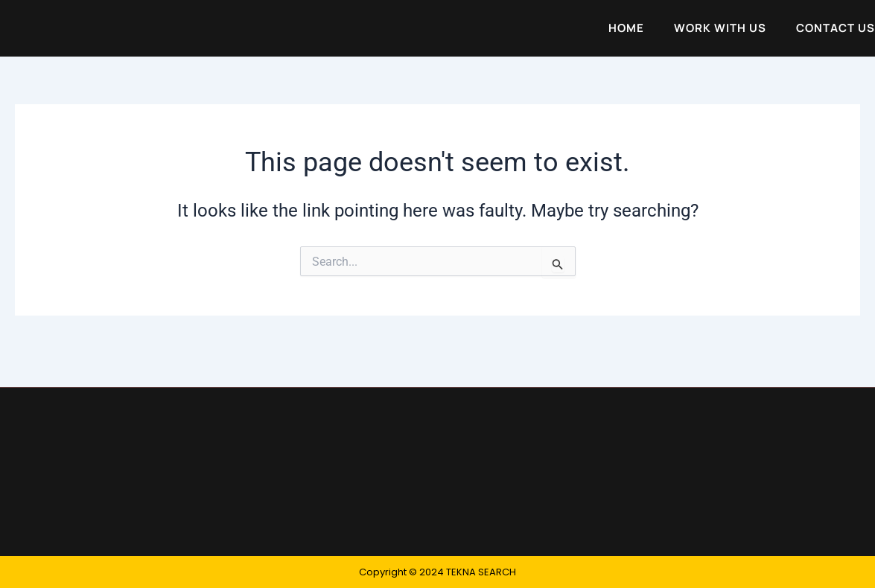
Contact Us (836, 30)
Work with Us (720, 30)
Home (626, 30)
